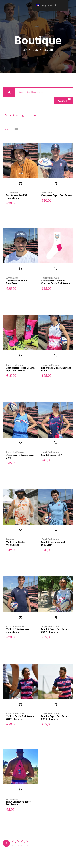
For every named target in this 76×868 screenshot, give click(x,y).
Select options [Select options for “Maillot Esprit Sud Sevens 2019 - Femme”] (20, 704)
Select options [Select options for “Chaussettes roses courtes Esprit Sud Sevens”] (20, 356)
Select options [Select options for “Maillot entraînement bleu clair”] (56, 530)
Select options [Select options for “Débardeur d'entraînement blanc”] (56, 356)
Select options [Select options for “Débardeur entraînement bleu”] (20, 443)
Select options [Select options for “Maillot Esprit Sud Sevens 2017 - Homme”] (56, 617)
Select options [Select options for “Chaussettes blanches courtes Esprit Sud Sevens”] (56, 269)
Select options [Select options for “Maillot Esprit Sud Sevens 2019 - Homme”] (56, 704)
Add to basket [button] (20, 183)
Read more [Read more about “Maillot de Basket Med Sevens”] (20, 530)
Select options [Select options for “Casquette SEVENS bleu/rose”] (20, 269)
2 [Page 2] (16, 843)
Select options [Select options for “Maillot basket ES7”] (56, 443)
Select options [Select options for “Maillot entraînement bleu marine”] (20, 617)
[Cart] (63, 101)
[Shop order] (20, 115)
